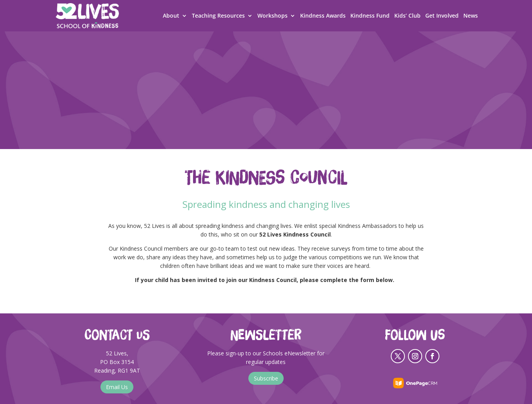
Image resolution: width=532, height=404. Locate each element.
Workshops (272, 16)
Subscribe (266, 378)
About (171, 16)
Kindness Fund (370, 16)
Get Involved (442, 16)
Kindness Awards (323, 16)
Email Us (117, 387)
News (471, 16)
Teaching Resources (218, 16)
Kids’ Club (407, 16)
